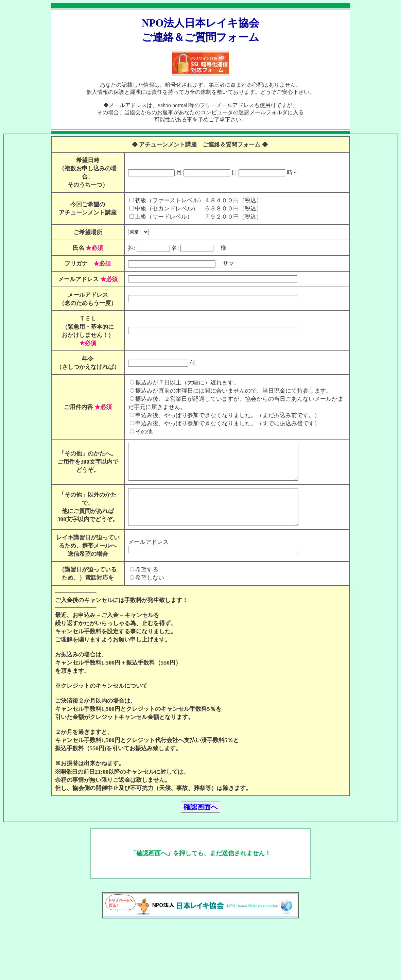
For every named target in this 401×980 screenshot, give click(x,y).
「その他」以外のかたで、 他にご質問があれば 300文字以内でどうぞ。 (85, 526)
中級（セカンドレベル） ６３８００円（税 (187, 209)
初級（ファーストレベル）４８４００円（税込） (192, 200)
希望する (141, 600)
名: (169, 248)
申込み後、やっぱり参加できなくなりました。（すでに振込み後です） (222, 432)
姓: (126, 248)
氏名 (85, 248)
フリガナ (73, 264)
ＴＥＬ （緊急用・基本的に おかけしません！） (85, 327)
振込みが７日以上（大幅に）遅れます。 (181, 391)
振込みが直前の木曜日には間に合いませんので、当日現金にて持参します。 (227, 399)
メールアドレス (76, 279)
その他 (138, 440)
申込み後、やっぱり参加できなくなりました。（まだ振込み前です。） (222, 423)
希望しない (144, 608)
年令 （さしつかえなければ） (85, 367)
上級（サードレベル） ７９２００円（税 (187, 217)
